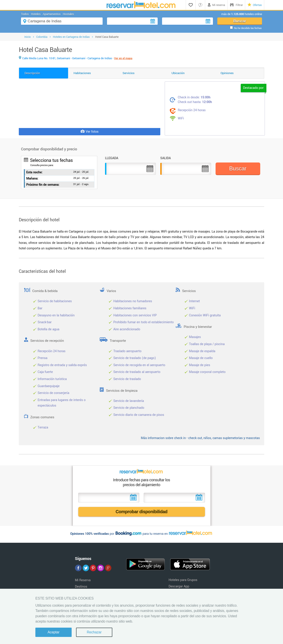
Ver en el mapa (123, 58)
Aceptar (54, 632)
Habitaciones (82, 73)
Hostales (68, 14)
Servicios (128, 73)
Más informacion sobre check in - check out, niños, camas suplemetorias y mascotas (200, 438)
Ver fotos (90, 132)
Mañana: (32, 179)
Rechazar (94, 632)
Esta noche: (34, 172)
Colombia (42, 37)
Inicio (28, 37)
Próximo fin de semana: (43, 185)
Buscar (240, 21)
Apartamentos (52, 14)
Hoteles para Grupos (183, 580)
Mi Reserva (83, 580)
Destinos (81, 587)
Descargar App (179, 586)
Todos (25, 14)
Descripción (32, 73)
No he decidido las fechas (248, 28)
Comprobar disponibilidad (142, 512)
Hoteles (36, 14)
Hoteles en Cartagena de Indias (71, 37)
